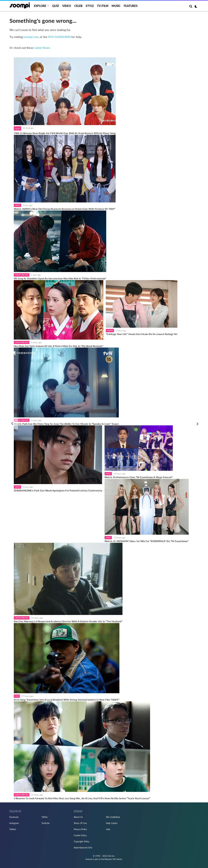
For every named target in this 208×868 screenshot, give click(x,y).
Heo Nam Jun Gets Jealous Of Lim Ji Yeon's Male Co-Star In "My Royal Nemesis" (59, 346)
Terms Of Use (80, 823)
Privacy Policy (80, 829)
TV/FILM (103, 6)
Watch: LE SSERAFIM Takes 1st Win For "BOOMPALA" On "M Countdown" (147, 541)
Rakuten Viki (110, 859)
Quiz (56, 6)
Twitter (13, 829)
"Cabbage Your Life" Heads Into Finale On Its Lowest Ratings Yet (142, 334)
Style (90, 6)
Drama (110, 330)
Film (17, 696)
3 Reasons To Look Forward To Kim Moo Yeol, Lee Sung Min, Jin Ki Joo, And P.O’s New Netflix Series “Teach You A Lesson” (82, 798)
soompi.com (31, 37)
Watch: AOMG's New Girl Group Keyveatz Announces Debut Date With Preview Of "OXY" (65, 209)
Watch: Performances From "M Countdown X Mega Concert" (139, 477)
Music (116, 6)
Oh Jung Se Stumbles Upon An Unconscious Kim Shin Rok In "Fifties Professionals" (60, 278)
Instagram (14, 823)
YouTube (46, 823)
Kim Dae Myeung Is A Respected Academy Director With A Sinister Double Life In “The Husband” (68, 621)
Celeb (78, 6)
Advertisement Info (83, 848)
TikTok (45, 817)
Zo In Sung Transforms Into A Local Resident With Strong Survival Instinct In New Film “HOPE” (67, 700)
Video (67, 6)
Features (131, 6)
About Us (78, 817)
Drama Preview (22, 275)
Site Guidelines (113, 817)
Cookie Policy (80, 835)
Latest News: (42, 48)
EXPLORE (40, 6)
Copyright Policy (82, 841)
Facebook (14, 817)
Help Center (112, 823)
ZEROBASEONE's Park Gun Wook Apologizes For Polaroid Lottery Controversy (58, 490)
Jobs (108, 829)
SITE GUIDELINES (59, 37)
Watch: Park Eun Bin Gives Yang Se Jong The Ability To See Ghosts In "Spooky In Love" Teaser (66, 424)
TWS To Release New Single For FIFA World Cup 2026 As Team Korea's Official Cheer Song (65, 133)
